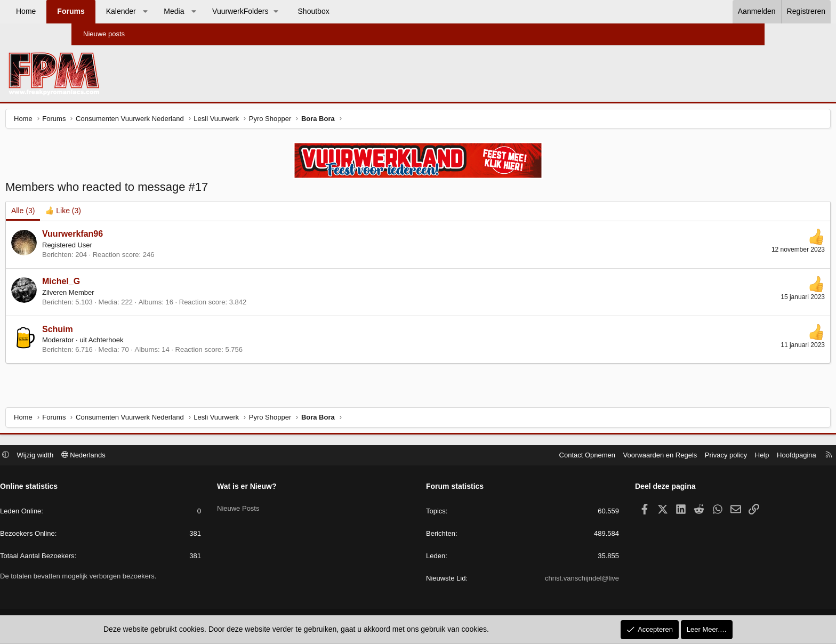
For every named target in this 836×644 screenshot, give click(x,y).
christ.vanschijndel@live (544, 580)
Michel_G (135, 284)
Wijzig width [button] (112, 456)
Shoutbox (385, 11)
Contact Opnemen (511, 456)
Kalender (192, 11)
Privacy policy (649, 456)
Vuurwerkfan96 (147, 236)
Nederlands (160, 456)
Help (685, 456)
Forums (142, 11)
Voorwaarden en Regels (584, 456)
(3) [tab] (97, 213)
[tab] (137, 214)
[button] (216, 12)
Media (245, 11)
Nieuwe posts (104, 34)
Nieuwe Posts (276, 506)
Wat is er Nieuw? (285, 488)
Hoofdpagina (720, 456)
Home (97, 11)
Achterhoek (180, 343)
